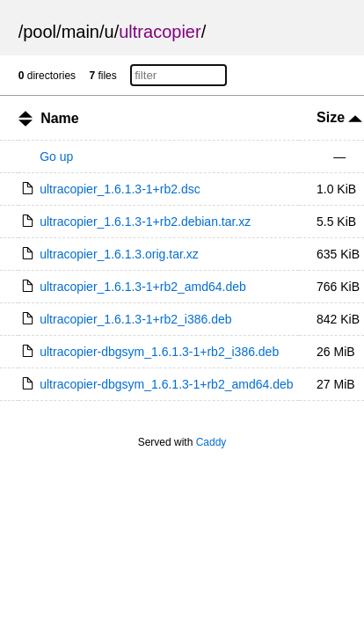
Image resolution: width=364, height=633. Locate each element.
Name (60, 118)
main (80, 32)
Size (339, 117)
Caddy (211, 442)
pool (40, 32)
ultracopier (160, 32)
